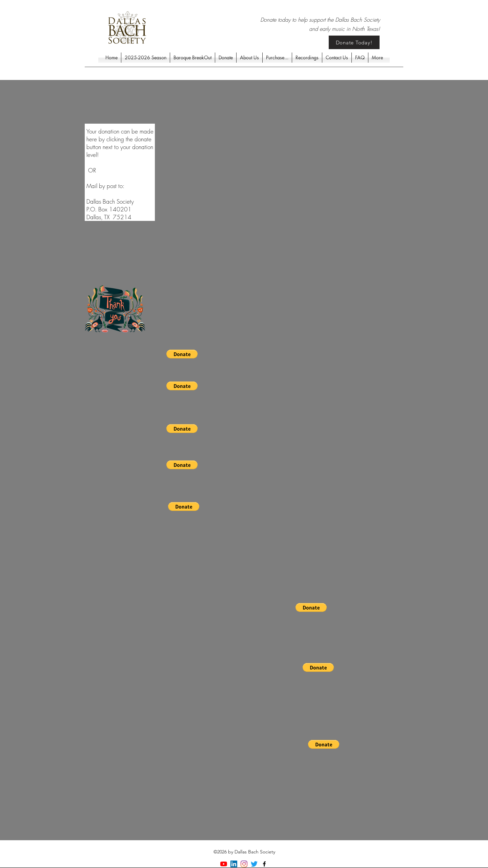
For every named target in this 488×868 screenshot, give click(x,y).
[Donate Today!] (354, 42)
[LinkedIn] (234, 864)
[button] (182, 354)
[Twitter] (254, 864)
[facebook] (264, 864)
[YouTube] (224, 864)
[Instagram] (244, 864)
